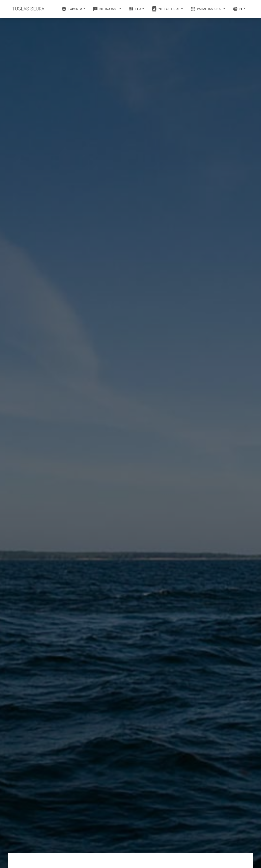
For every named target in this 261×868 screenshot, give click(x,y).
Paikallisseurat (207, 9)
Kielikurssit (106, 9)
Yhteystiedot (166, 9)
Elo (135, 9)
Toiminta (72, 9)
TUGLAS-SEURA (28, 9)
